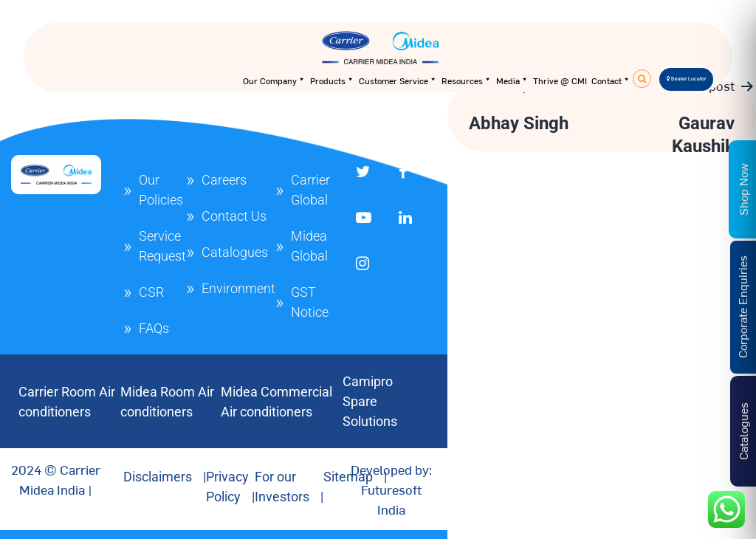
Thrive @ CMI (560, 80)
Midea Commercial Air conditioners (276, 402)
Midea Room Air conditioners (167, 402)
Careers (224, 180)
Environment (238, 288)
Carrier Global (310, 190)
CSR (151, 292)
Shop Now (743, 189)
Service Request (162, 246)
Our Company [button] (274, 80)
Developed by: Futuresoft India (391, 489)
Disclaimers (158, 477)
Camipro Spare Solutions (370, 401)
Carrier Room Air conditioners (67, 402)
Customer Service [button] (398, 80)
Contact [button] (611, 80)
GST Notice (310, 302)
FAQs (154, 328)
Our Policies (161, 190)
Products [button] (332, 80)
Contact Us (234, 216)
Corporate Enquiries (742, 307)
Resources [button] (467, 80)
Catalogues (235, 252)
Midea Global (309, 246)
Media (512, 80)
